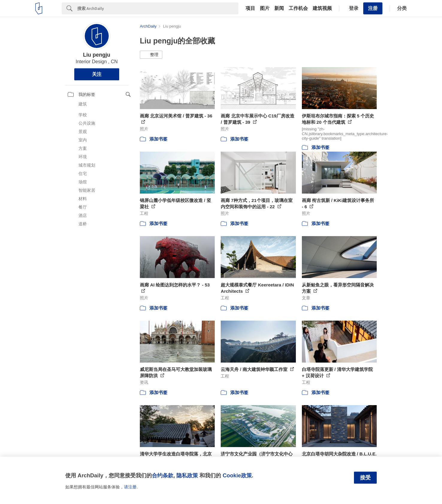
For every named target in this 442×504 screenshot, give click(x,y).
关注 (97, 74)
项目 (250, 8)
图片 (265, 8)
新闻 (279, 8)
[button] (151, 55)
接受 (365, 478)
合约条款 (163, 475)
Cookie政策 (237, 475)
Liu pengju (97, 55)
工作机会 (298, 8)
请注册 (130, 487)
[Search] (158, 8)
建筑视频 (322, 8)
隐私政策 (187, 475)
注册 (373, 8)
